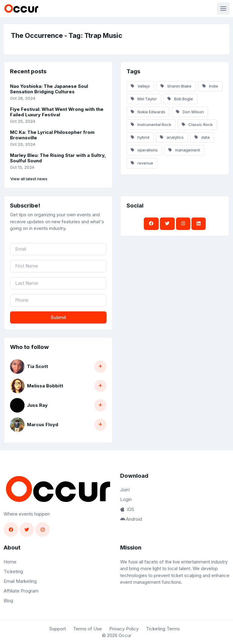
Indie (210, 86)
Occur (125, 635)
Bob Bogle (180, 99)
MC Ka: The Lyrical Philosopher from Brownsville (52, 135)
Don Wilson (190, 112)
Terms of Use (88, 629)
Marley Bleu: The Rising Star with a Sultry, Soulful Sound (58, 158)
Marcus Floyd (43, 425)
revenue (142, 163)
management (184, 150)
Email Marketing (20, 581)
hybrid (140, 137)
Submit (58, 317)
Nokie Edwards (148, 112)
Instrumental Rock (151, 124)
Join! (125, 490)
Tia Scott (37, 366)
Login (126, 499)
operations (144, 150)
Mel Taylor (144, 99)
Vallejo (140, 86)
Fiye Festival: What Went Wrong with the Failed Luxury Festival (57, 112)
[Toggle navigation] (223, 8)
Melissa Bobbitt (45, 386)
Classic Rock (197, 124)
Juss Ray (37, 405)
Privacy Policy (124, 629)
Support (58, 629)
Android (131, 519)
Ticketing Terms (163, 629)
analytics (172, 137)
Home (10, 562)
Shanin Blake (176, 86)
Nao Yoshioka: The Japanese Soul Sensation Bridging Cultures (49, 89)
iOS (127, 509)
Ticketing (13, 571)
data (202, 137)
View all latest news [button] (29, 179)
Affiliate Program (21, 591)
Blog (8, 601)
